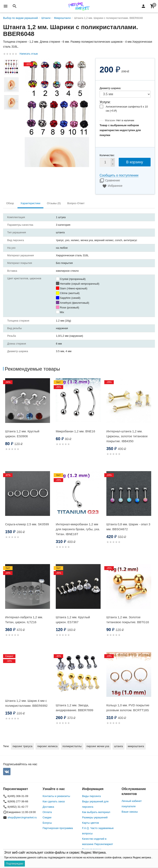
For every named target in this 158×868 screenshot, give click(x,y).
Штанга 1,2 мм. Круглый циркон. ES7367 (73, 620)
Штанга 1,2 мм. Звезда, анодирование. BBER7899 (74, 708)
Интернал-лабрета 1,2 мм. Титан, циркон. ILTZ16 (24, 620)
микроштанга (136, 746)
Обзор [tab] (10, 203)
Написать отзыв (29, 54)
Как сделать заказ (54, 801)
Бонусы (47, 823)
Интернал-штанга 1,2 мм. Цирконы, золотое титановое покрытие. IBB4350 (127, 436)
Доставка (48, 807)
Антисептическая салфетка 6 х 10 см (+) (127, 109)
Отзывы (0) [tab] (54, 203)
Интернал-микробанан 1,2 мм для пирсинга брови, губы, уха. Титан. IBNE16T (78, 529)
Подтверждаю (15, 864)
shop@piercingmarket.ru (22, 817)
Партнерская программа (58, 828)
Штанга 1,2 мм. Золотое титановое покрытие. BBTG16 (128, 620)
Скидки (47, 817)
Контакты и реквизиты (56, 796)
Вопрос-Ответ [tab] (76, 203)
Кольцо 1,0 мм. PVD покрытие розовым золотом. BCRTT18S (128, 708)
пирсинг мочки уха (98, 746)
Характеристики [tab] (30, 203)
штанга (118, 746)
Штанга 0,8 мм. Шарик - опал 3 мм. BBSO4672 (128, 527)
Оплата (47, 812)
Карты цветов (91, 823)
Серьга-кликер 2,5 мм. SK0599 (27, 524)
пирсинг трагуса (22, 746)
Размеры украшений (95, 817)
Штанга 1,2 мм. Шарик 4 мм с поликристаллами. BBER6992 (26, 703)
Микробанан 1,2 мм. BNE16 (75, 431)
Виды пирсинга (91, 796)
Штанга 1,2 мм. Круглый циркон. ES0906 (22, 434)
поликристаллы (72, 746)
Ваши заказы (130, 812)
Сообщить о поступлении (119, 175)
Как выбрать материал (96, 812)
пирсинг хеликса (47, 746)
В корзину (135, 162)
